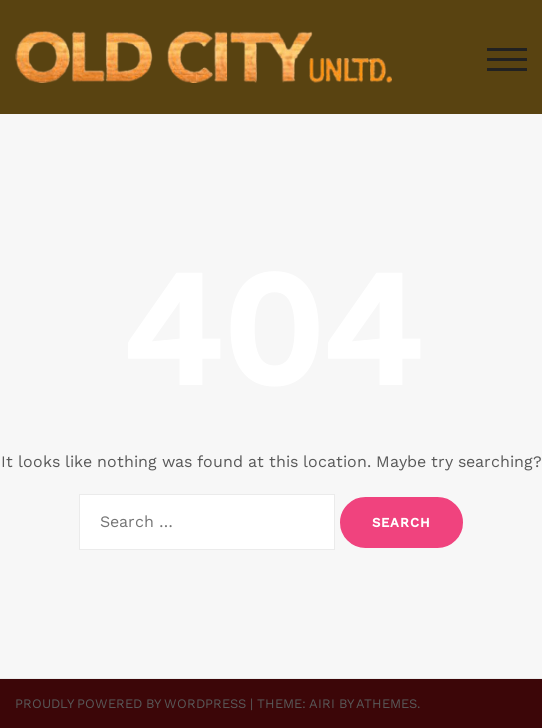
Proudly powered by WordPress (130, 703)
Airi (322, 703)
